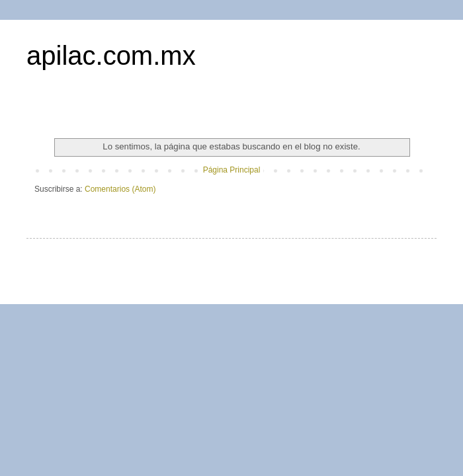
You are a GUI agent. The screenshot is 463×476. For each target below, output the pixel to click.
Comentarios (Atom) (120, 189)
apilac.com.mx (111, 56)
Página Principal (232, 170)
